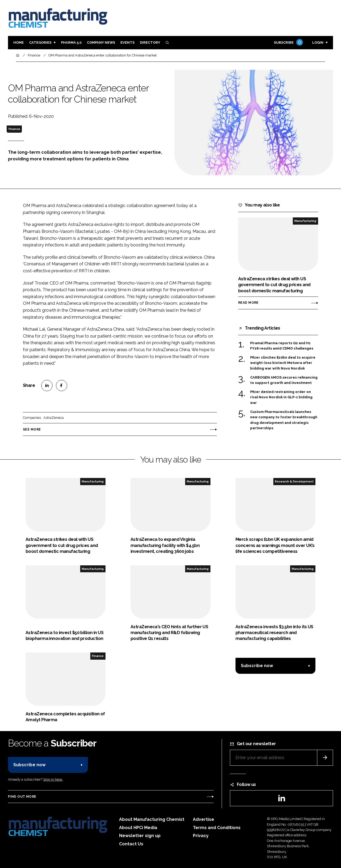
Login (318, 42)
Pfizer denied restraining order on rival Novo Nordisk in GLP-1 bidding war (281, 397)
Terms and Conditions (217, 828)
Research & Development (294, 481)
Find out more (22, 797)
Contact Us (131, 844)
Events (127, 42)
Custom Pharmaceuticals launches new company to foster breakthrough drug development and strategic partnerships (284, 420)
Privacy (201, 836)
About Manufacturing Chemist (152, 819)
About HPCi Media (138, 828)
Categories (40, 42)
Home (19, 42)
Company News (101, 42)
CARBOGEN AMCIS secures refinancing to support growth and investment (284, 380)
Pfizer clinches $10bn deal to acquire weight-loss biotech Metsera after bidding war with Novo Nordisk (283, 363)
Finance (14, 129)
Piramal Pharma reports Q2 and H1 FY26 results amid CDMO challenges (282, 346)
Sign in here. (53, 779)
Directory (150, 42)
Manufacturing (305, 221)
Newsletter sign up (140, 836)
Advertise (204, 819)
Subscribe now (257, 666)
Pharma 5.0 (71, 42)
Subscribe (288, 43)
